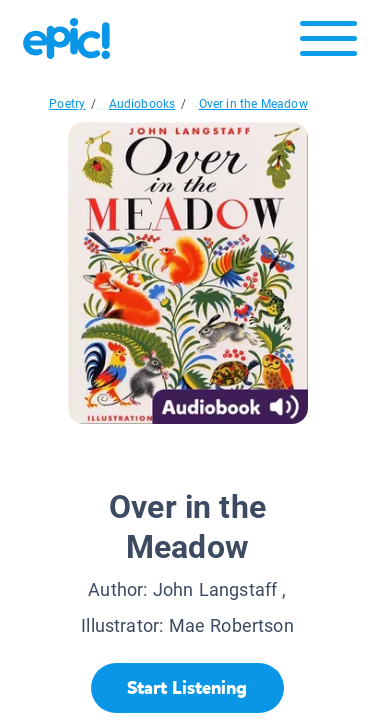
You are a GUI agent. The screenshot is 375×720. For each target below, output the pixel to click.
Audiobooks (142, 104)
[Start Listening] (187, 688)
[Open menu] (328, 43)
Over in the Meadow (253, 104)
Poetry (67, 104)
